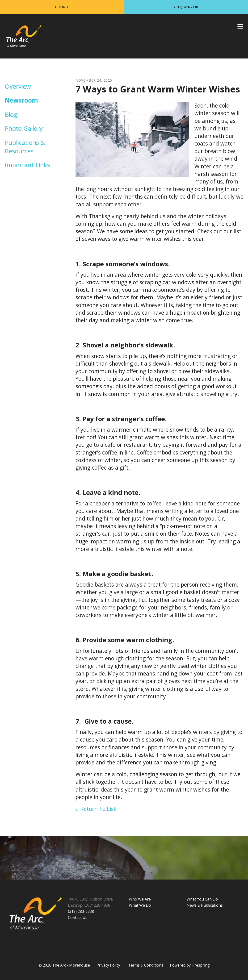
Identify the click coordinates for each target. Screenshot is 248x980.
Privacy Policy (108, 965)
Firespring (201, 965)
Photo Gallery (24, 128)
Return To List (97, 809)
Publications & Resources (25, 147)
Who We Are (140, 899)
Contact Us (78, 917)
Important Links (27, 165)
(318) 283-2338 (186, 7)
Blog (11, 114)
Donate (62, 7)
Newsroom (21, 100)
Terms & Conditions (146, 965)
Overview (18, 86)
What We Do (140, 905)
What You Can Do (202, 899)
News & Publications (205, 905)
